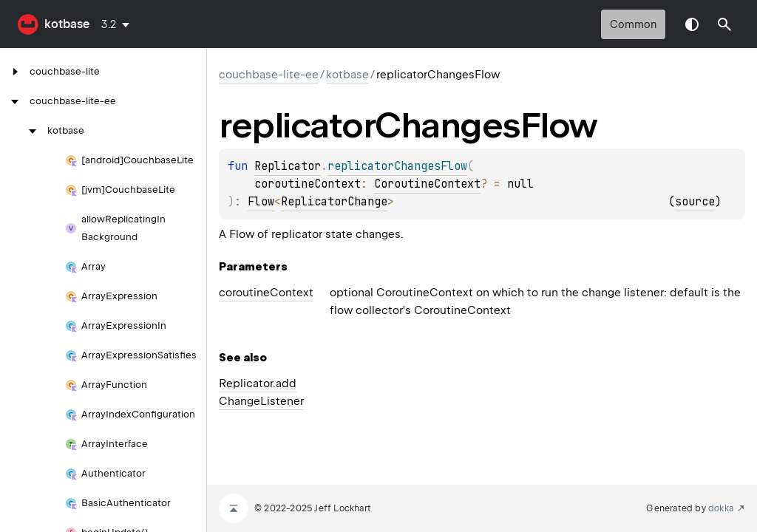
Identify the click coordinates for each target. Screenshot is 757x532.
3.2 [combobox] (109, 24)
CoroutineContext (427, 184)
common (633, 24)
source (695, 202)
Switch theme (692, 24)
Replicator (288, 166)
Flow (261, 202)
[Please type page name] (724, 24)
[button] (724, 24)
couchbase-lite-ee (269, 75)
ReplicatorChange (334, 202)
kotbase (67, 24)
